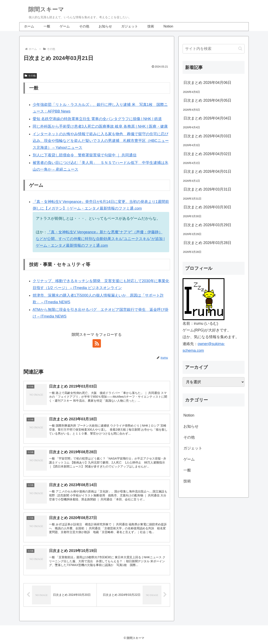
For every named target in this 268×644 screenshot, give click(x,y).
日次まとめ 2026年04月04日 (207, 118)
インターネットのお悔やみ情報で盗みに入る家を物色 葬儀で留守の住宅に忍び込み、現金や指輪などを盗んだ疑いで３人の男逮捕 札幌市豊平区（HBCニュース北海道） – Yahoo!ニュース (101, 141)
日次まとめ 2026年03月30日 (207, 207)
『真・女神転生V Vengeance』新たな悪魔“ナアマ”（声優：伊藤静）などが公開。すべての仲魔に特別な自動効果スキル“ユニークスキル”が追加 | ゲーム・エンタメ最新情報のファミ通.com (100, 239)
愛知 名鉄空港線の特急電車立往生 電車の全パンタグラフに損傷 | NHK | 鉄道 (97, 119)
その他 (30, 76)
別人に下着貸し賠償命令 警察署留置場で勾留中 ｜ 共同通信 (85, 155)
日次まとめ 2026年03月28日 (207, 243)
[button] (240, 49)
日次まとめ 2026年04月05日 (207, 100)
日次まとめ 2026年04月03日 (207, 136)
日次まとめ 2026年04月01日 (207, 171)
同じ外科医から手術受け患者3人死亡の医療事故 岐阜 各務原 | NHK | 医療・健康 (100, 126)
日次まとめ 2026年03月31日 (207, 189)
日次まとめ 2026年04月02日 (207, 154)
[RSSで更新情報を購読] (97, 343)
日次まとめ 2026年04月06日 (207, 83)
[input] (214, 49)
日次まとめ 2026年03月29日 (207, 225)
